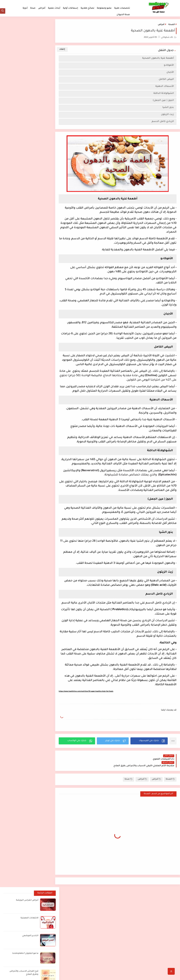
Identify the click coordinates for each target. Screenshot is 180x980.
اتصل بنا (76, 3)
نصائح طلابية (87, 8)
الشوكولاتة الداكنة (164, 94)
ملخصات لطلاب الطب (121, 3)
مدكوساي (151, 975)
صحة (33, 8)
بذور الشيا (168, 108)
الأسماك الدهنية (164, 87)
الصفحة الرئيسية (166, 943)
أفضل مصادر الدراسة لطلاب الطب (146, 906)
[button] (150, 754)
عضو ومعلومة (104, 8)
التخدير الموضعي (30, 68)
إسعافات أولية (70, 8)
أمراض (42, 8)
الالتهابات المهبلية (29, 51)
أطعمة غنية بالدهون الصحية (158, 59)
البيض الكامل (166, 80)
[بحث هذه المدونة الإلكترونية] (33, 908)
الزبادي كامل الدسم (163, 122)
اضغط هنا (108, 906)
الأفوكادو (169, 66)
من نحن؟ (86, 3)
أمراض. (142, 786)
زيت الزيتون (167, 115)
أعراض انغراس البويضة (27, 33)
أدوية (25, 8)
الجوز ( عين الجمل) (163, 101)
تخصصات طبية (122, 8)
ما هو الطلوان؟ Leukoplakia (25, 86)
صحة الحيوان (123, 15)
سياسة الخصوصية (101, 3)
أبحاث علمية (54, 8)
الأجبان (170, 73)
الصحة (172, 25)
